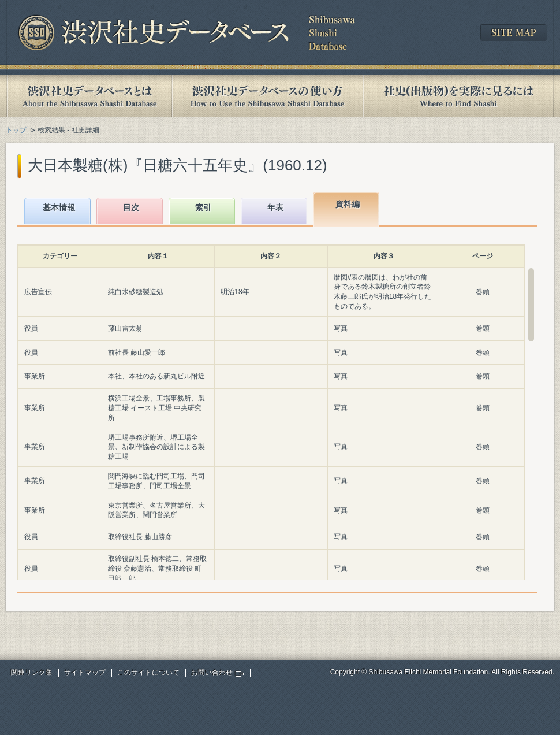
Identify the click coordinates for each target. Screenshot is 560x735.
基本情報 (59, 207)
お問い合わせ (212, 673)
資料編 (348, 204)
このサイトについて (148, 673)
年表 (275, 207)
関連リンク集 (32, 673)
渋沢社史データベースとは (89, 96)
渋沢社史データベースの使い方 (267, 96)
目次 (131, 207)
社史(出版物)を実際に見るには (458, 96)
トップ (16, 130)
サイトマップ (85, 673)
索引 (203, 207)
